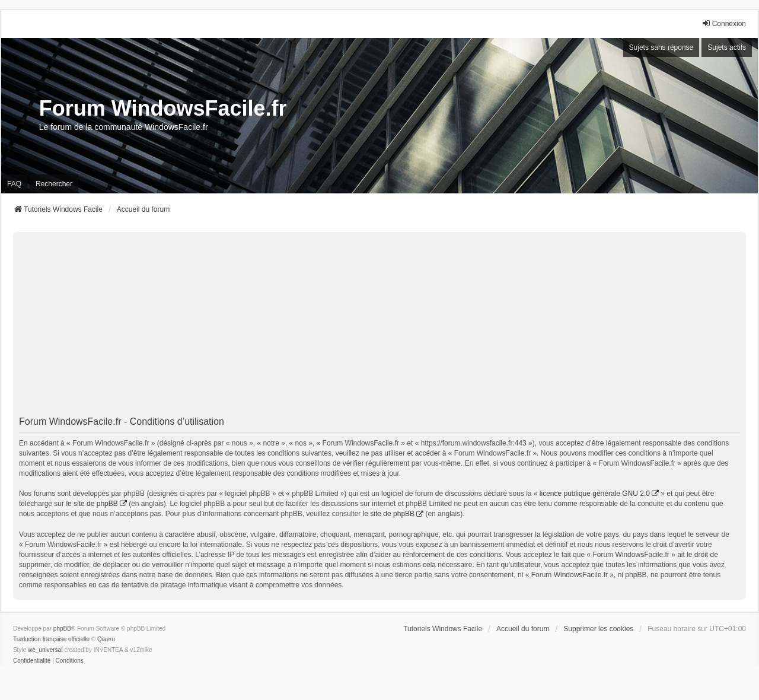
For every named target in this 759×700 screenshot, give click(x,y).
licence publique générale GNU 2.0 (595, 494)
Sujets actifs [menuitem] (727, 47)
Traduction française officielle (51, 639)
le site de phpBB (92, 504)
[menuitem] (32, 661)
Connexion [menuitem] (724, 23)
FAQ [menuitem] (14, 184)
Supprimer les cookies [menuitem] (598, 629)
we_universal (45, 650)
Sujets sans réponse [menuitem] (661, 47)
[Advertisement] (379, 324)
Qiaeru (106, 639)
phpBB (62, 629)
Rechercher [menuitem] (54, 184)
